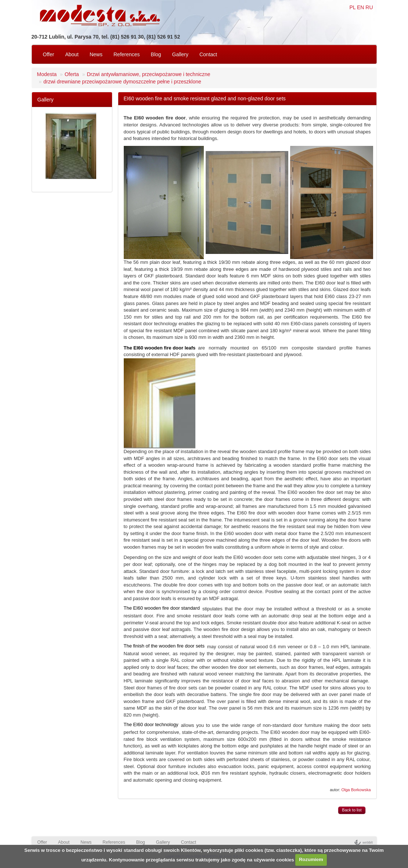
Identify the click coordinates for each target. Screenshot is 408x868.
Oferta (72, 74)
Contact (208, 54)
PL (352, 7)
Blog (156, 54)
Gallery (180, 54)
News (96, 54)
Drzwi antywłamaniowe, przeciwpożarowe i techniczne (148, 74)
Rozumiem (311, 859)
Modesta (47, 74)
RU (369, 7)
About (72, 54)
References (127, 54)
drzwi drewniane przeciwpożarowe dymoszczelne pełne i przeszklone (122, 82)
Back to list (352, 810)
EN (360, 7)
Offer (49, 54)
